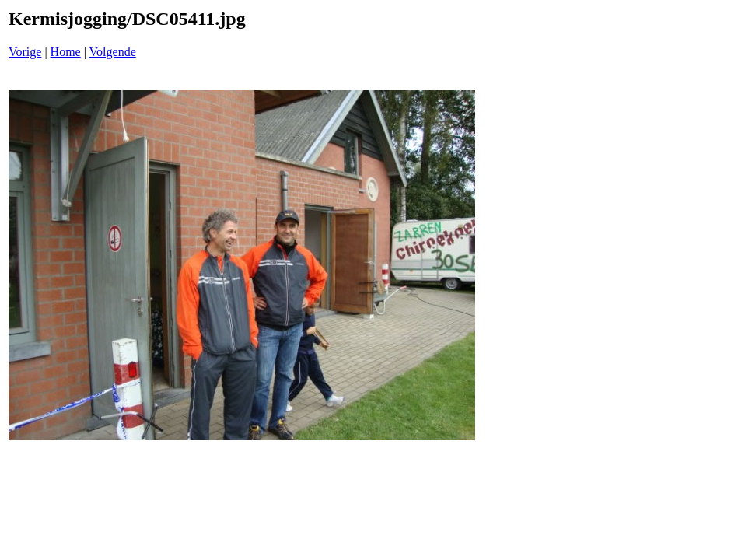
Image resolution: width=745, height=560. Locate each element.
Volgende (113, 52)
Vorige (25, 52)
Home (66, 52)
